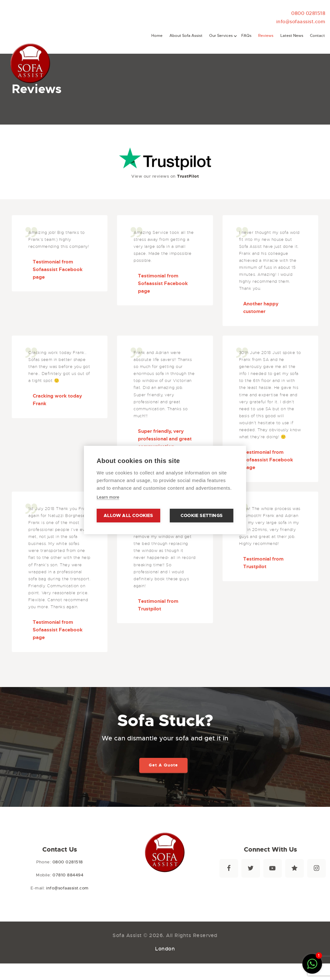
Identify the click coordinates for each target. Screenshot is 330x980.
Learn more (108, 497)
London (165, 949)
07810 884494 (68, 875)
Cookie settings (202, 516)
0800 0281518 (308, 13)
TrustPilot (188, 176)
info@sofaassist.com (301, 21)
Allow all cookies (128, 516)
